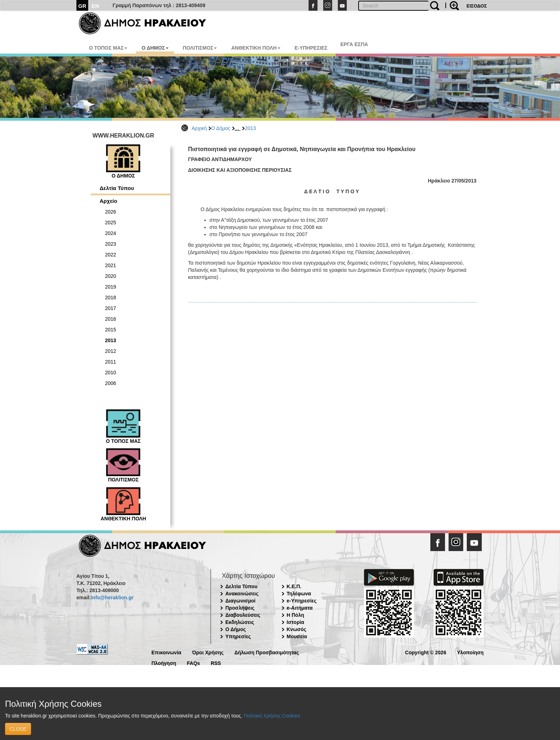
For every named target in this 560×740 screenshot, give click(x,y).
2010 (111, 372)
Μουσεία (297, 636)
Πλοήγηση (164, 663)
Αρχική (199, 128)
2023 (111, 244)
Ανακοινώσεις (242, 594)
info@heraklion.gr (112, 597)
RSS (216, 663)
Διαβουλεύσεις (243, 615)
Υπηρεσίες (238, 636)
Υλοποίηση (470, 652)
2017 (111, 308)
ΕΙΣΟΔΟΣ (477, 6)
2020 (111, 276)
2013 (250, 128)
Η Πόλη (296, 615)
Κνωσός (297, 629)
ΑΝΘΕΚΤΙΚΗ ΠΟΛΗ (256, 48)
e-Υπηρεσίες (302, 601)
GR (82, 6)
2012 (111, 351)
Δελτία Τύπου (117, 188)
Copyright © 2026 (426, 652)
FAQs (193, 663)
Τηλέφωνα (299, 594)
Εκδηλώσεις (240, 622)
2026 (111, 212)
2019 (111, 287)
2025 (111, 222)
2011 (111, 362)
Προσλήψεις (240, 608)
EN (96, 6)
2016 (111, 319)
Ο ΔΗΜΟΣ (155, 48)
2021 (111, 265)
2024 (111, 233)
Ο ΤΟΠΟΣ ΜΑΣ (108, 48)
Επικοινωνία (166, 652)
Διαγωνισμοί (240, 601)
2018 (111, 297)
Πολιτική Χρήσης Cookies (272, 716)
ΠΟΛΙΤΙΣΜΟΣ (200, 48)
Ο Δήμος (221, 128)
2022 (111, 255)
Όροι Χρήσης (208, 652)
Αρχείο (108, 201)
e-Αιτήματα (300, 608)
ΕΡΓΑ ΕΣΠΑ (354, 44)
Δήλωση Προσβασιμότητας (267, 652)
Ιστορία (296, 622)
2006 (111, 383)
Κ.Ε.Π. (294, 586)
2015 (111, 330)
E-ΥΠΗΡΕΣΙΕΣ (311, 48)
